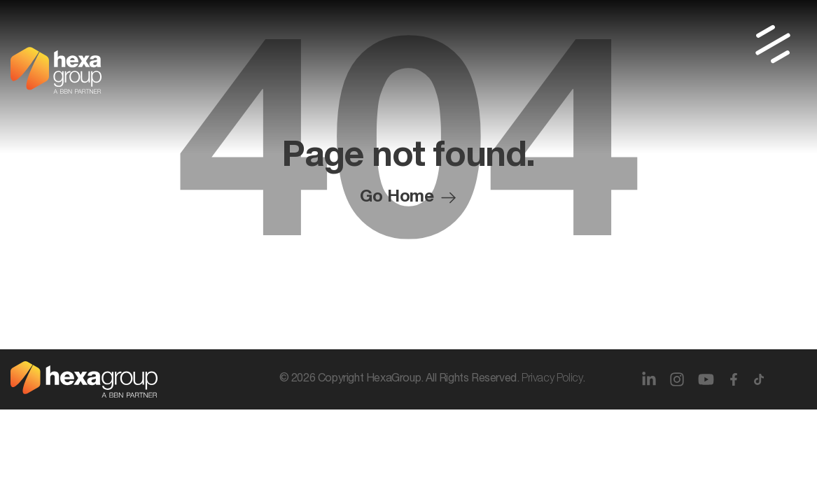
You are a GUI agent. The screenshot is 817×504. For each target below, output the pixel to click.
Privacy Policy (552, 379)
